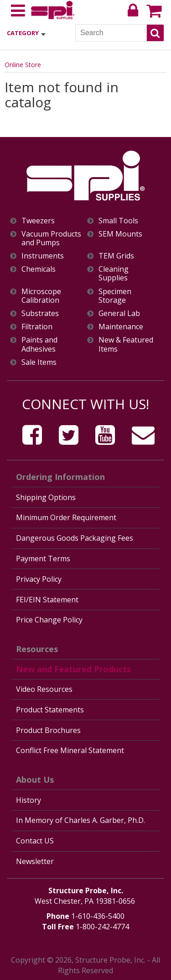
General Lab (119, 313)
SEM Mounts (120, 234)
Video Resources (44, 689)
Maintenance (121, 327)
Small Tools (118, 221)
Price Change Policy (49, 620)
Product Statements (50, 710)
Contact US (35, 841)
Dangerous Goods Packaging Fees (75, 538)
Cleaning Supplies (114, 274)
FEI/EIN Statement (47, 600)
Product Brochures (48, 730)
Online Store (23, 65)
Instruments (43, 256)
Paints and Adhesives (39, 344)
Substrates (40, 313)
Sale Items (39, 362)
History (28, 800)
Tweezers (38, 221)
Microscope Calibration (41, 296)
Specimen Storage (115, 296)
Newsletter (35, 861)
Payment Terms (43, 558)
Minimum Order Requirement (66, 517)
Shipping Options (46, 497)
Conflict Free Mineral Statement (70, 750)
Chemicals (39, 269)
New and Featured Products (73, 669)
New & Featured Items (126, 344)
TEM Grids (116, 256)
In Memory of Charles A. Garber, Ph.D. (80, 820)
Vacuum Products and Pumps (51, 238)
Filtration (37, 327)
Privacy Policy (39, 579)
